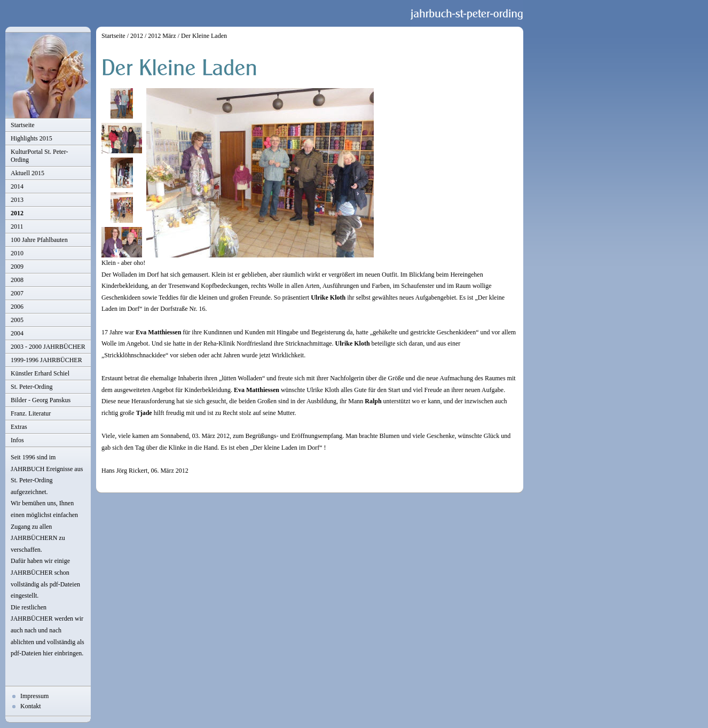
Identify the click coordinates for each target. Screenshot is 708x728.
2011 (17, 226)
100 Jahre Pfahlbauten (39, 240)
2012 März (162, 36)
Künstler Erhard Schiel (40, 373)
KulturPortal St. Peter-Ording (39, 156)
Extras (19, 427)
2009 (17, 267)
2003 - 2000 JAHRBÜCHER (48, 347)
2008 (17, 280)
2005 (17, 320)
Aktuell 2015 (27, 173)
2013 (17, 200)
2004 (17, 333)
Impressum (34, 696)
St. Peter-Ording (32, 387)
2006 (17, 307)
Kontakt (31, 706)
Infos (17, 440)
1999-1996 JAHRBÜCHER (46, 360)
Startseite (23, 125)
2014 (17, 186)
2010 (17, 253)
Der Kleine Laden (204, 36)
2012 (17, 213)
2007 (17, 293)
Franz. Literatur (31, 413)
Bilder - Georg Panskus (41, 400)
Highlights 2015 (32, 138)
